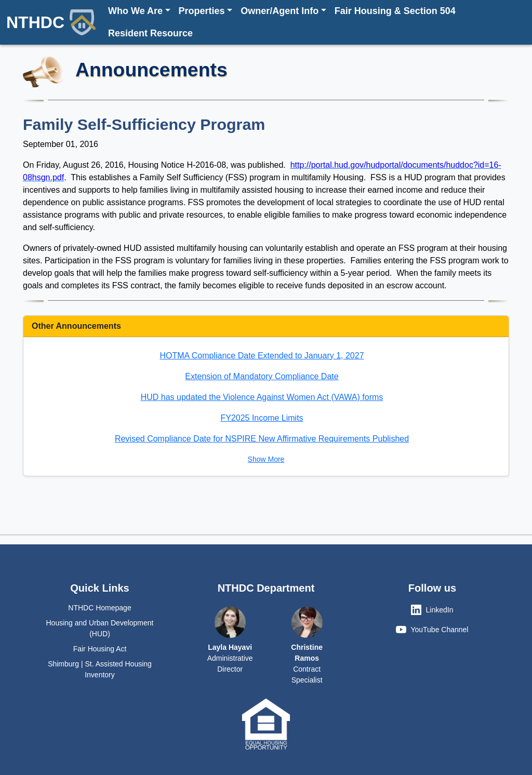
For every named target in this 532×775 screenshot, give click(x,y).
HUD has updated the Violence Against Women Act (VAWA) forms (262, 397)
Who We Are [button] (135, 11)
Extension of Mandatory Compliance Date (262, 376)
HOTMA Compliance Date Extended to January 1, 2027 (262, 356)
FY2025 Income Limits (262, 418)
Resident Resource (150, 33)
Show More (266, 459)
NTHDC (51, 22)
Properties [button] (202, 11)
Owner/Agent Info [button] (280, 11)
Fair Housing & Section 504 (395, 11)
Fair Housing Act (100, 649)
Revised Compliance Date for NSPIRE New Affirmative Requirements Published (262, 439)
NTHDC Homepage (99, 608)
